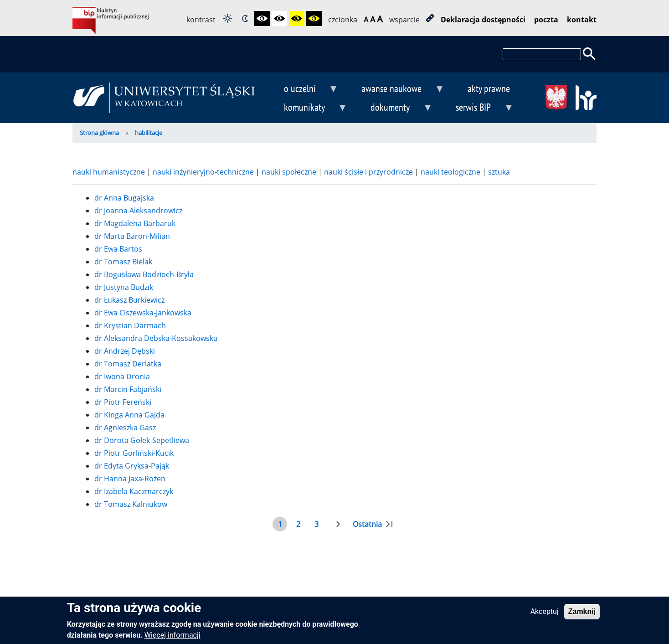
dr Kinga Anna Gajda (129, 415)
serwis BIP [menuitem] (477, 108)
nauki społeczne (290, 172)
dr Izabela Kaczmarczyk (134, 491)
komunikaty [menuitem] (308, 108)
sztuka (498, 172)
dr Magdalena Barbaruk (135, 223)
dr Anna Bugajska (124, 198)
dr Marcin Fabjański (128, 389)
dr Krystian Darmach (130, 325)
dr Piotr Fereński (123, 402)
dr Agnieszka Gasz (125, 428)
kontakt (582, 20)
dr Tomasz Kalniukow (131, 504)
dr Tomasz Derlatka (128, 364)
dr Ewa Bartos (118, 249)
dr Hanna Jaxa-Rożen (130, 479)
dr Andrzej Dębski (125, 351)
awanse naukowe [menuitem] (396, 90)
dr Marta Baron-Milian (132, 236)
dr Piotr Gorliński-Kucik (134, 453)
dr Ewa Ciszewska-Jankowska (143, 313)
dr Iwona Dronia (122, 376)
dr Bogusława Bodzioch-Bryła (144, 274)
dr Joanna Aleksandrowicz (138, 211)
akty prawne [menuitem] (489, 88)
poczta (546, 20)
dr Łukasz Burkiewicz (129, 300)
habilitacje (149, 133)
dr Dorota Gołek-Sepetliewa (142, 440)
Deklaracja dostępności (483, 20)
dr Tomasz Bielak (123, 262)
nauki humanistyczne (110, 172)
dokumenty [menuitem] (394, 108)
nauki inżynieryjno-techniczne (204, 172)
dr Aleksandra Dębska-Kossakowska (156, 338)
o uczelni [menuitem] (304, 90)
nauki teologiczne (451, 172)
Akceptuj (545, 615)
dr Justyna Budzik (124, 287)
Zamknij (582, 615)
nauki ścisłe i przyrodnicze (369, 172)
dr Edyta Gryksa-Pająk (132, 466)
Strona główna (99, 133)
